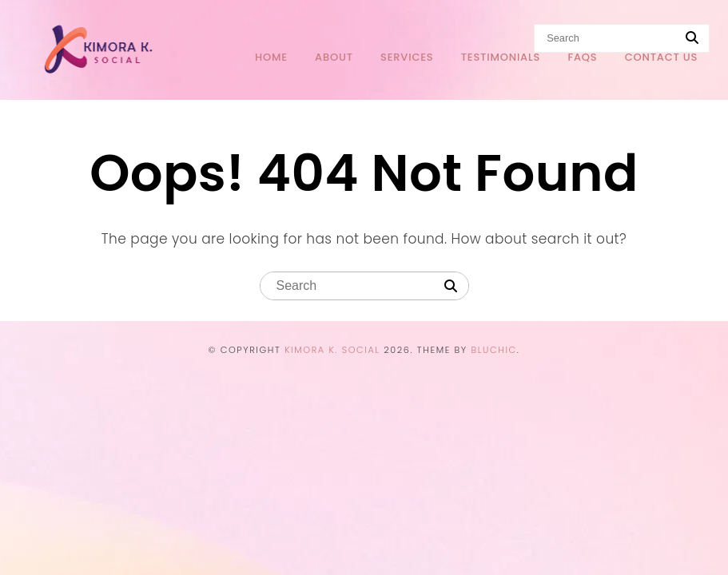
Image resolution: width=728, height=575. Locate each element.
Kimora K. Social (332, 350)
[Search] (451, 287)
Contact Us (662, 57)
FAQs (582, 57)
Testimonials (501, 57)
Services (407, 57)
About (334, 57)
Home (271, 57)
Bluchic (493, 350)
